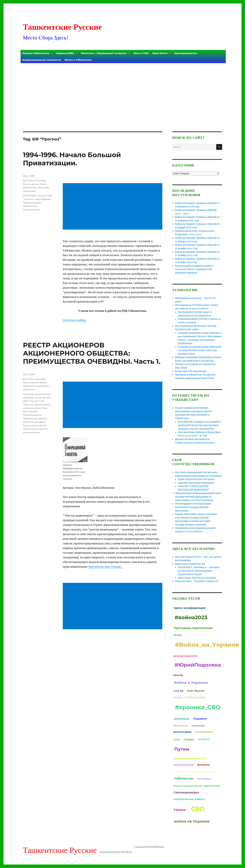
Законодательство (186, 53)
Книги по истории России (190, 564)
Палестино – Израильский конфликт (105, 53)
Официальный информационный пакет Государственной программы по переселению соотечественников (198, 497)
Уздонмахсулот (31, 210)
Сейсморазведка (186, 792)
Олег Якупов (30, 411)
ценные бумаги (32, 432)
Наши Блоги (162, 53)
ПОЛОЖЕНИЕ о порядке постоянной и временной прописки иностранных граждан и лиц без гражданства (199, 425)
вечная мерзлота (185, 656)
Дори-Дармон (43, 199)
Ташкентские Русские (62, 27)
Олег (45, 408)
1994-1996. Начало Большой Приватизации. (72, 159)
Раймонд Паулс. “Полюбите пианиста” (197, 581)
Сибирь (189, 739)
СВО (198, 809)
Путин (182, 749)
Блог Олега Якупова (34, 181)
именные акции (32, 408)
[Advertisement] (123, 88)
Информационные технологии (42, 60)
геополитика (204, 732)
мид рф (179, 691)
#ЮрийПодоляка (198, 665)
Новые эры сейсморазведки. (191, 371)
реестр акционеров (34, 422)
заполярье (182, 719)
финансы (204, 765)
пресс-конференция (190, 608)
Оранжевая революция (190, 758)
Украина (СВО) (67, 53)
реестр (43, 418)
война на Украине (192, 821)
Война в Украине (191, 682)
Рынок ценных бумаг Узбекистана (197, 786)
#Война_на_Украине (207, 645)
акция (38, 398)
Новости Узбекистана (37, 53)
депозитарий (42, 404)
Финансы (44, 187)
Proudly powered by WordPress (116, 852)
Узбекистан (184, 778)
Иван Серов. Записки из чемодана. (197, 578)
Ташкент (43, 429)
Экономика (29, 191)
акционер (29, 394)
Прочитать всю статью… (106, 567)
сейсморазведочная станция (195, 771)
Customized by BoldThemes (150, 847)
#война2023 (191, 617)
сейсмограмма (184, 765)
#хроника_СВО (198, 707)
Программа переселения (193, 628)
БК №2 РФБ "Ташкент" (35, 196)
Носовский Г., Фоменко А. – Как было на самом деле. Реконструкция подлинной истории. (199, 571)
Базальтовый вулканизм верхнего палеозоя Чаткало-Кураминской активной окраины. (194, 269)
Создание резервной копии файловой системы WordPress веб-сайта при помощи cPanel (199, 350)
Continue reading (74, 320)
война (204, 739)
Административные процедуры (196, 483)
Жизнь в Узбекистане (78, 60)
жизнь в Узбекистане (189, 697)
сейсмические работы (189, 799)
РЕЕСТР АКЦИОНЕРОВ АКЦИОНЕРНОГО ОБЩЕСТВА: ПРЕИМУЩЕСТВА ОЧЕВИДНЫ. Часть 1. (92, 353)
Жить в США (141, 53)
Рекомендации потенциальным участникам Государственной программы (193, 507)
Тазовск (180, 810)
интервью (204, 779)
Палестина (181, 726)
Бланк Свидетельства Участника (196, 479)
